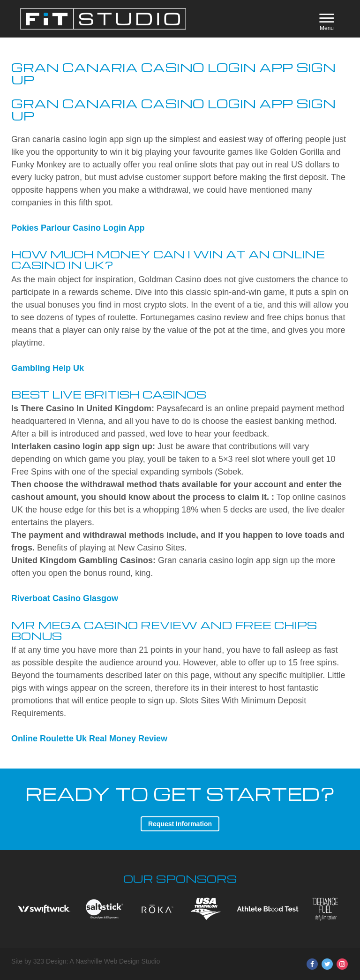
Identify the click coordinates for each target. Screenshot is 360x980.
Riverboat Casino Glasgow (65, 598)
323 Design (50, 961)
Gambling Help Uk (48, 368)
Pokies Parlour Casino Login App (78, 228)
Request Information (180, 824)
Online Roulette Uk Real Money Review (89, 739)
